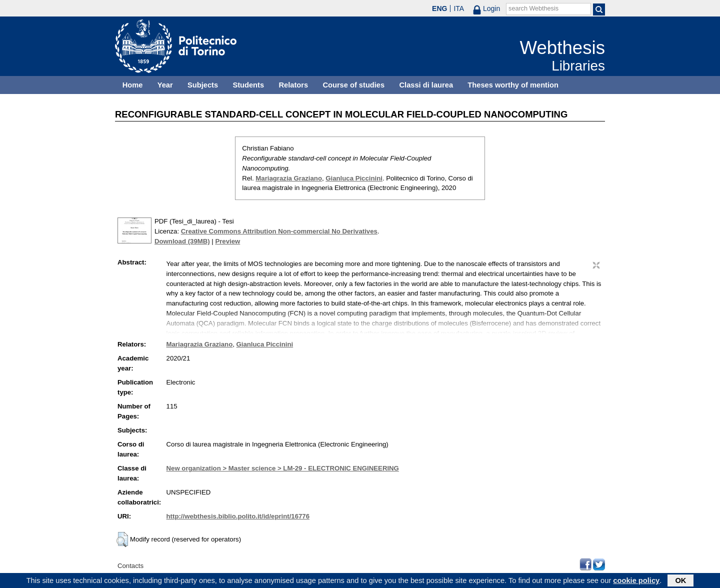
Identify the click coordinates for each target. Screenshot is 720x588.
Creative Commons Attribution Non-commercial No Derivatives (279, 231)
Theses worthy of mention (513, 85)
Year (165, 85)
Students (248, 85)
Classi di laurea (426, 85)
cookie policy (636, 581)
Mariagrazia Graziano (289, 178)
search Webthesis (533, 8)
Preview (227, 241)
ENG (439, 8)
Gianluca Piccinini (354, 178)
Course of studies (353, 85)
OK (680, 581)
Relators (293, 85)
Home (133, 85)
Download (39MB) (182, 241)
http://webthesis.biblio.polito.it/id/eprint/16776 (238, 516)
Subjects (203, 85)
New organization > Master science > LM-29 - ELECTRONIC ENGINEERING (283, 468)
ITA (459, 8)
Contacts (130, 566)
